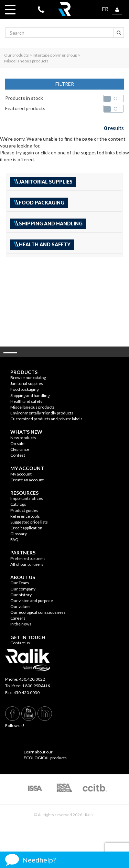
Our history (21, 595)
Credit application (26, 528)
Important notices (27, 498)
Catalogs (18, 504)
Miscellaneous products (33, 407)
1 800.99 (36, 686)
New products (23, 438)
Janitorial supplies (27, 383)
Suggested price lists (29, 522)
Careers (18, 618)
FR (105, 9)
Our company (23, 589)
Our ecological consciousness (38, 612)
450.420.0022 (32, 679)
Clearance (20, 449)
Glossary (19, 534)
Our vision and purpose (32, 601)
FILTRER (65, 84)
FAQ (14, 539)
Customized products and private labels (46, 419)
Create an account (27, 480)
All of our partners (27, 564)
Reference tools (25, 516)
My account (21, 474)
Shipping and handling (30, 395)
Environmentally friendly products (42, 413)
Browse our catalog (28, 378)
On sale (17, 443)
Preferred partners (28, 558)
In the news (21, 624)
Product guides (24, 510)
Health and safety (26, 401)
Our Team (20, 583)
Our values (20, 606)
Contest (18, 455)
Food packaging (24, 389)
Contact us (20, 643)
